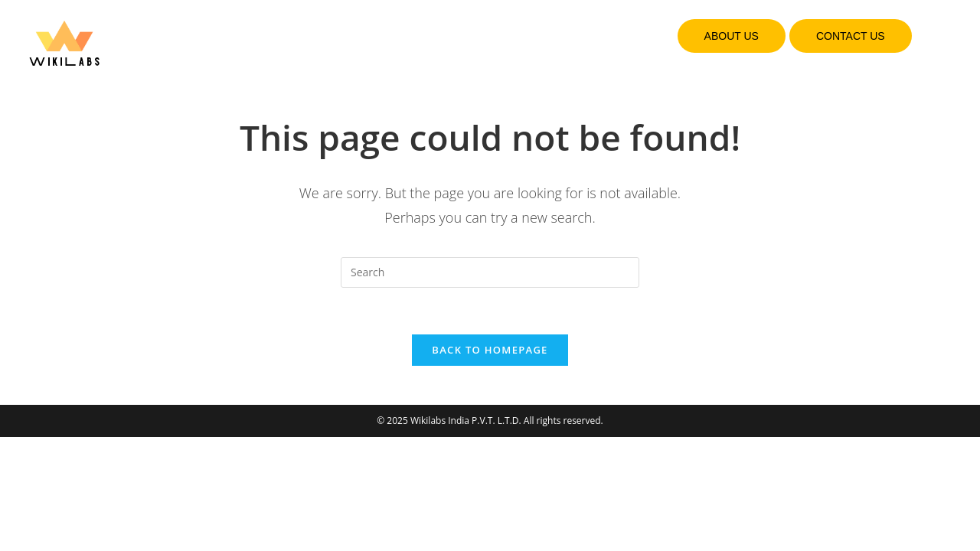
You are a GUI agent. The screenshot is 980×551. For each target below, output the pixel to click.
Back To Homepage (490, 350)
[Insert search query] (490, 272)
